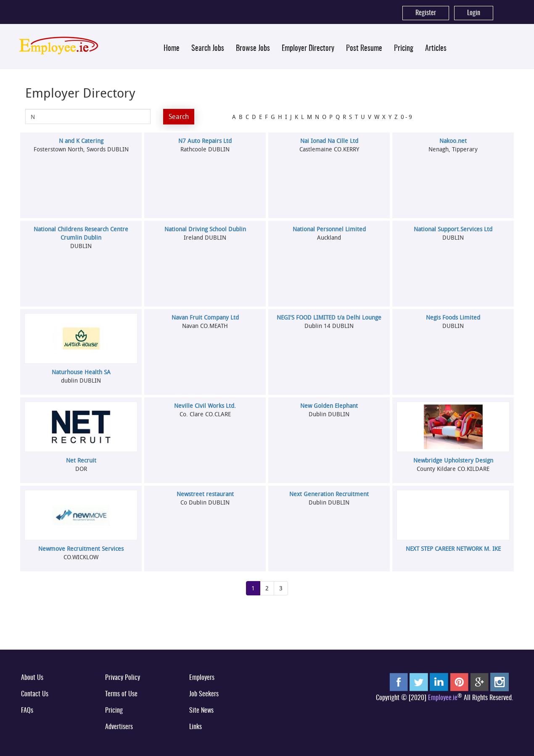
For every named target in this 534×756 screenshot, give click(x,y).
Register (426, 13)
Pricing (404, 49)
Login (474, 13)
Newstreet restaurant (205, 494)
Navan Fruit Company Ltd (205, 317)
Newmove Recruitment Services (81, 548)
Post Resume (364, 49)
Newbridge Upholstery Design (453, 460)
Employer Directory (308, 49)
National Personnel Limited (329, 229)
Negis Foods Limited (453, 317)
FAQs (27, 711)
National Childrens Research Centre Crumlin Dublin (81, 233)
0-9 (407, 117)
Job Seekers (204, 694)
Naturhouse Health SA (81, 372)
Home (172, 49)
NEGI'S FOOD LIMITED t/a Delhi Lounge (329, 317)
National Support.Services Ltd (453, 229)
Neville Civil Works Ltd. (205, 406)
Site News (201, 711)
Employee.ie (443, 698)
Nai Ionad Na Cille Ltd (329, 141)
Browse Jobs (253, 49)
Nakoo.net (453, 141)
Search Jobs (208, 49)
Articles (436, 49)
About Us (32, 678)
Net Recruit (81, 460)
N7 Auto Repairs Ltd (205, 141)
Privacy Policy (123, 678)
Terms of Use (121, 694)
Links (196, 727)
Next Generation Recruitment (329, 494)
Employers (202, 678)
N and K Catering (81, 141)
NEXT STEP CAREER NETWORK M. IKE (453, 548)
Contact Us (35, 694)
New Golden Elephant (329, 406)
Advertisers (119, 727)
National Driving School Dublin (205, 229)
